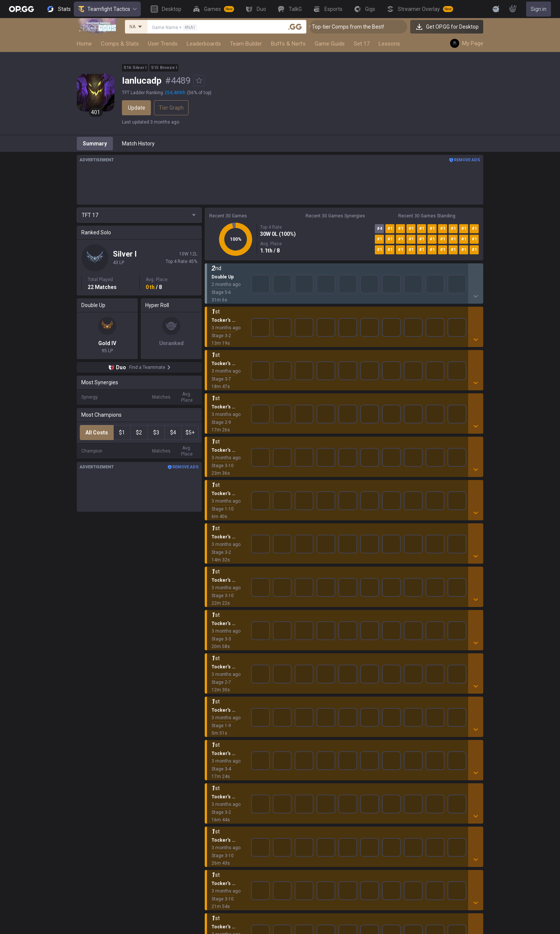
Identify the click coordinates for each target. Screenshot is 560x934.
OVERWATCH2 (222, 704)
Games (213, 830)
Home (84, 44)
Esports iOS (309, 776)
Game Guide (330, 44)
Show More (344, 275)
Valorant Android (316, 713)
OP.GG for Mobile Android (325, 677)
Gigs (210, 867)
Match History (138, 144)
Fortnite (214, 740)
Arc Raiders (218, 758)
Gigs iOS (305, 740)
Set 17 (362, 44)
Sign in (539, 9)
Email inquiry (409, 704)
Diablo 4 (214, 812)
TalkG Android (312, 749)
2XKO (211, 722)
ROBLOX (215, 767)
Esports (214, 858)
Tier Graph (171, 108)
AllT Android (310, 695)
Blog (150, 695)
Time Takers (220, 794)
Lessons (389, 44)
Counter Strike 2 (224, 749)
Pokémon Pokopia (226, 776)
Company (156, 686)
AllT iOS (305, 704)
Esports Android (314, 767)
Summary (95, 144)
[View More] (472, 9)
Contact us (407, 713)
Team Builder (246, 44)
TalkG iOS (307, 758)
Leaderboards (204, 44)
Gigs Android (310, 731)
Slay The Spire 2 (224, 785)
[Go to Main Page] (21, 9)
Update (137, 108)
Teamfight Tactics (107, 9)
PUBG (212, 713)
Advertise (472, 686)
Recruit (469, 695)
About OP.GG (160, 677)
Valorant (215, 695)
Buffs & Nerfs (288, 44)
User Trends (163, 44)
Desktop (215, 821)
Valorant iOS (310, 722)
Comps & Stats (120, 44)
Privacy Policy (412, 677)
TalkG (211, 848)
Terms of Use (410, 686)
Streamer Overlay (226, 876)
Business (471, 677)
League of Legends (227, 677)
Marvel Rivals (220, 731)
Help (399, 695)
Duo (209, 839)
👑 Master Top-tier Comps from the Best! (352, 27)
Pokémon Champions (230, 803)
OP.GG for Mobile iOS (320, 686)
